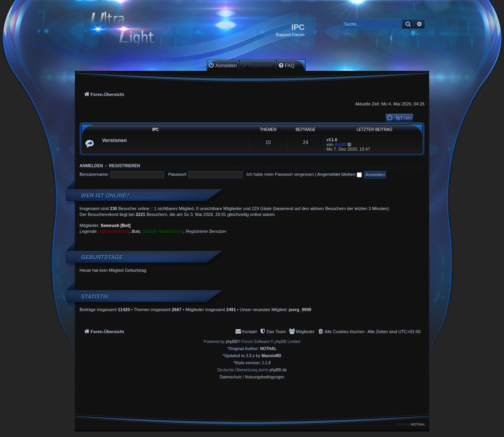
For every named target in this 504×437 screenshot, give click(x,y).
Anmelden (91, 166)
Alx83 (340, 144)
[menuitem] (222, 65)
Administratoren (114, 231)
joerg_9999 (300, 310)
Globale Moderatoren (163, 231)
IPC (156, 130)
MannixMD (271, 356)
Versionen (114, 140)
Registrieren (125, 166)
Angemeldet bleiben (340, 174)
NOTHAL (269, 349)
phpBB (232, 342)
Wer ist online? (106, 195)
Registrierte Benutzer (206, 231)
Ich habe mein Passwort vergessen (280, 174)
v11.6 (332, 140)
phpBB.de (278, 370)
